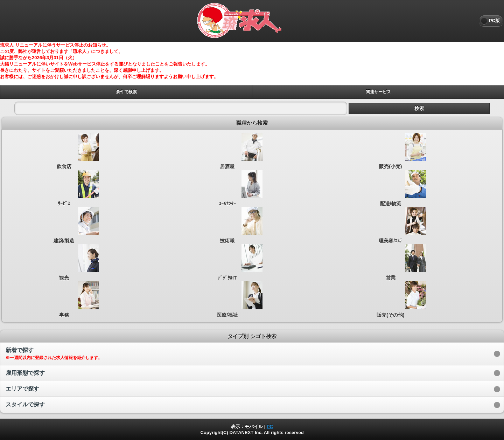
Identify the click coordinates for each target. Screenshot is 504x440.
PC (270, 427)
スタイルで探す (25, 404)
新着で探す (54, 354)
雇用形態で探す (25, 373)
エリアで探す (22, 389)
